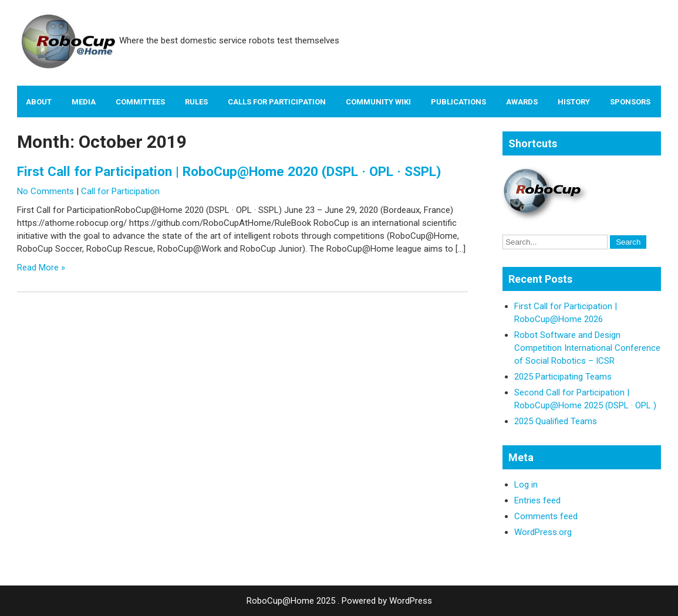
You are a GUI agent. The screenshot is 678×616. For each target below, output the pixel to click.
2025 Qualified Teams (556, 421)
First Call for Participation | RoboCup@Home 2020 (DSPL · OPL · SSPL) (229, 171)
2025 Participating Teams (563, 377)
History (574, 102)
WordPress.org (543, 532)
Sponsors (630, 102)
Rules (196, 102)
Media (84, 102)
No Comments (45, 191)
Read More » (41, 268)
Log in (526, 485)
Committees (140, 102)
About (39, 102)
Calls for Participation (277, 102)
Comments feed (546, 516)
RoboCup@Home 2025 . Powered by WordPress (339, 601)
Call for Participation (120, 191)
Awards (522, 102)
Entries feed (537, 500)
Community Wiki (378, 102)
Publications (458, 102)
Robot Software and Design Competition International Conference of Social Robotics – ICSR (587, 348)
